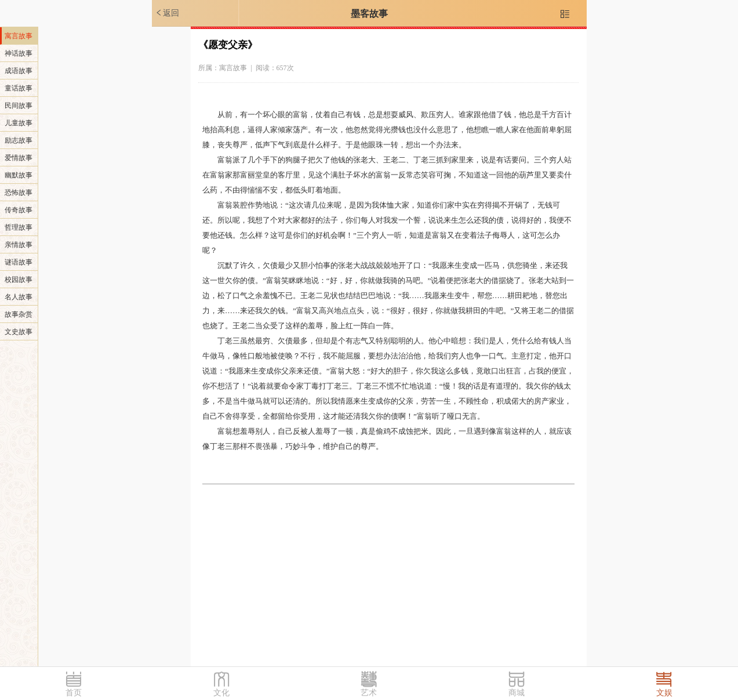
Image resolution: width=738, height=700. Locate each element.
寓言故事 (19, 36)
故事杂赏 (19, 314)
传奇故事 (19, 210)
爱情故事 (19, 158)
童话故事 (19, 88)
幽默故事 (19, 175)
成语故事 (19, 71)
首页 (74, 693)
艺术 (369, 693)
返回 (167, 13)
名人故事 (19, 297)
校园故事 (19, 280)
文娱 (664, 693)
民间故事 (19, 106)
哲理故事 (19, 227)
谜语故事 (19, 262)
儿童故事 (19, 123)
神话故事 (19, 53)
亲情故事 (19, 245)
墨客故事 (369, 14)
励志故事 (19, 140)
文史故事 (19, 332)
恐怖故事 (19, 193)
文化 (221, 693)
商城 (517, 693)
